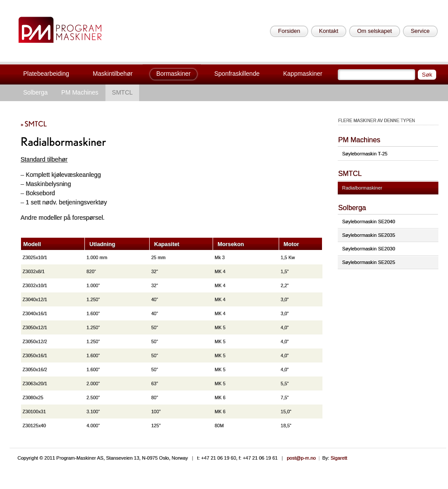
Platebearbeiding (46, 74)
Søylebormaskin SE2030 (369, 249)
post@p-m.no (301, 458)
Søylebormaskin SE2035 (369, 235)
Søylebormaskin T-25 (365, 154)
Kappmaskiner (303, 74)
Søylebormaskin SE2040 (369, 222)
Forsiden (289, 31)
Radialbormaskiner (362, 188)
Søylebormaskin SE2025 (369, 262)
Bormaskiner (173, 74)
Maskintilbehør (113, 74)
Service (420, 31)
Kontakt (329, 31)
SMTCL (122, 92)
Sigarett (339, 458)
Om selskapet (374, 31)
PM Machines (80, 92)
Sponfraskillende (237, 74)
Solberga (35, 92)
